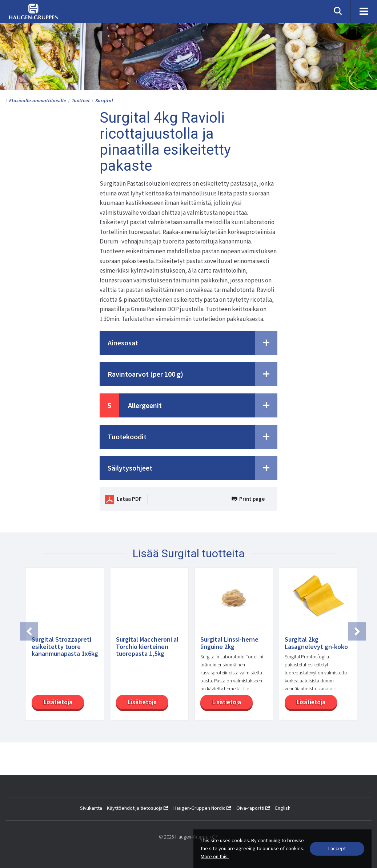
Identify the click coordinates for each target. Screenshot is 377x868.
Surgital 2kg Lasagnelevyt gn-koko (316, 643)
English (283, 808)
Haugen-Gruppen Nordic (202, 808)
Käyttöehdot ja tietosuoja (138, 808)
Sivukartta (91, 808)
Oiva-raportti (253, 808)
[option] (62, 648)
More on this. (215, 856)
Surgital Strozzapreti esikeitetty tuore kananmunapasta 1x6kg (65, 647)
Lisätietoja (57, 702)
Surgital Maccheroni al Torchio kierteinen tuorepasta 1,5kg (147, 647)
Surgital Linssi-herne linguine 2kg (229, 643)
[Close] (337, 849)
